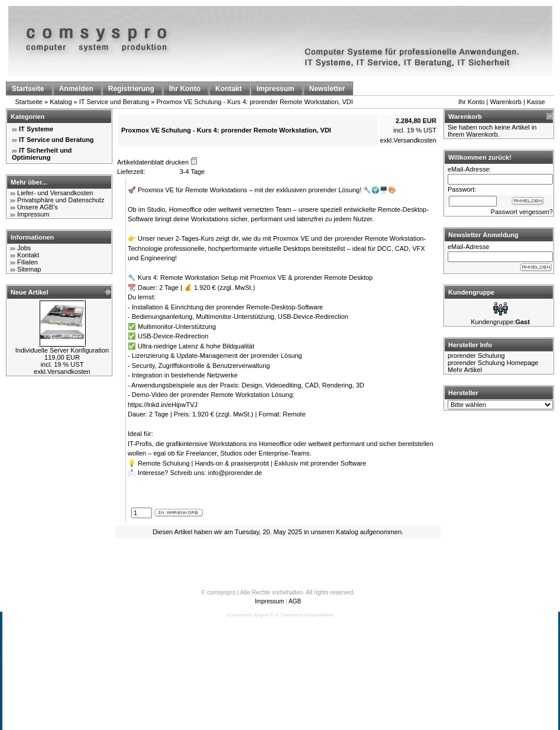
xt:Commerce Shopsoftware (304, 615)
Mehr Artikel (465, 370)
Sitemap (29, 269)
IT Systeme (36, 129)
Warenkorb (506, 102)
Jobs (24, 248)
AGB (295, 601)
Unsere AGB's (38, 207)
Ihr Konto (472, 102)
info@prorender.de (235, 473)
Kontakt (28, 255)
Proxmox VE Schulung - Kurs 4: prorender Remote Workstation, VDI (254, 102)
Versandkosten (69, 372)
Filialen (27, 262)
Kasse (536, 102)
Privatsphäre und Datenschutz (61, 200)
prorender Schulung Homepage (493, 363)
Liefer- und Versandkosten (55, 193)
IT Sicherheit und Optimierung (42, 154)
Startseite (29, 102)
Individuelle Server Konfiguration (62, 350)
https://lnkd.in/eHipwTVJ (163, 405)
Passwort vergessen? (522, 212)
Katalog (61, 102)
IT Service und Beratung (114, 102)
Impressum (33, 214)
